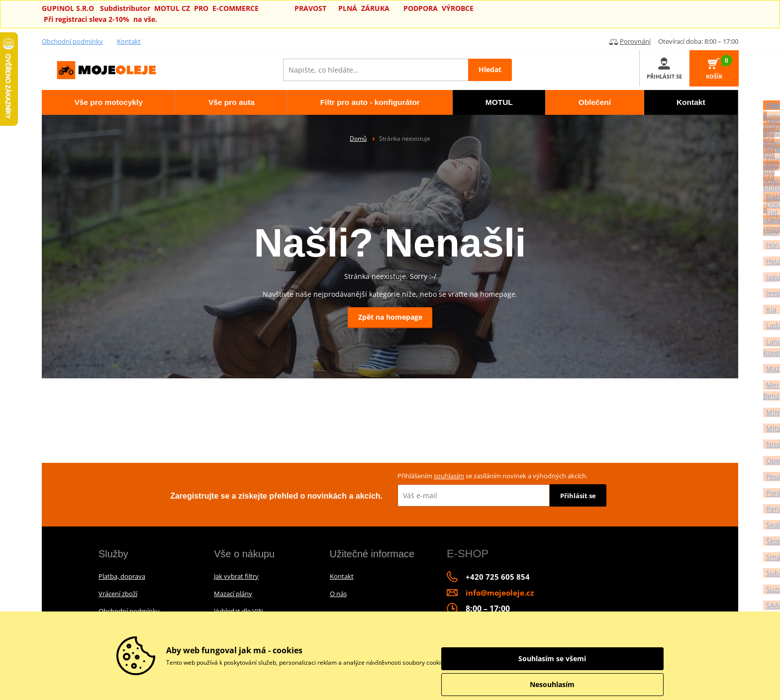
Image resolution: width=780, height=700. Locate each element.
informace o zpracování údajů (490, 662)
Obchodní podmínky (72, 41)
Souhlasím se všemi (609, 658)
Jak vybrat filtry (236, 576)
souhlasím (449, 476)
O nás (338, 594)
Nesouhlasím (609, 684)
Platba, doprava (122, 576)
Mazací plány (233, 594)
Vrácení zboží (118, 594)
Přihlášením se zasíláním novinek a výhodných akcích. (492, 476)
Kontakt (129, 41)
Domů (358, 138)
